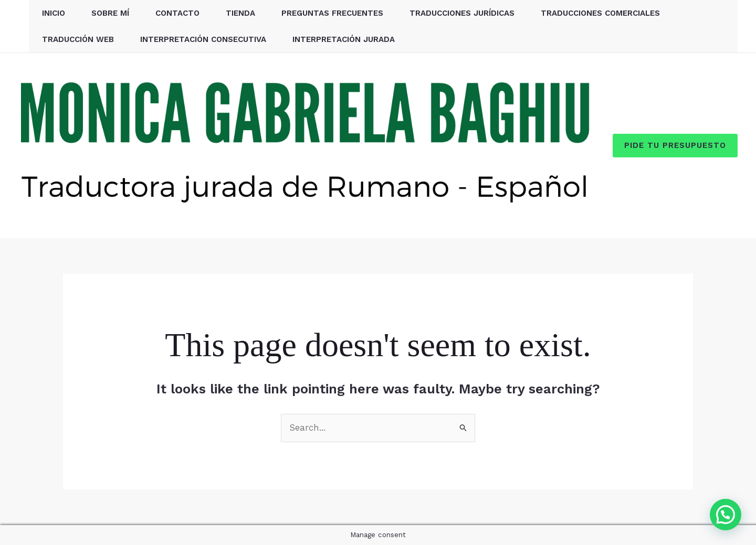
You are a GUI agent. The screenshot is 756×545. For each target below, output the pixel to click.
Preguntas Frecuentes (332, 13)
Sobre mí (110, 13)
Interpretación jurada (344, 39)
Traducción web (78, 39)
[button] (675, 146)
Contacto (177, 13)
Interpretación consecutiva (203, 39)
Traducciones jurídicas (462, 13)
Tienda (240, 13)
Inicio (54, 13)
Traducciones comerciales (600, 13)
